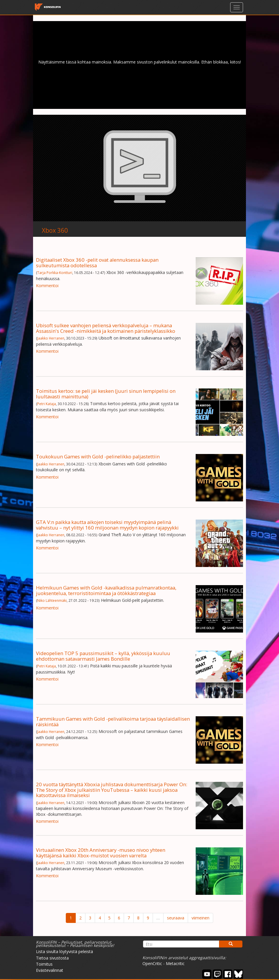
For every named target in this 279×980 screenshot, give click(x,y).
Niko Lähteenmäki (52, 600)
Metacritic (175, 963)
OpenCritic (152, 963)
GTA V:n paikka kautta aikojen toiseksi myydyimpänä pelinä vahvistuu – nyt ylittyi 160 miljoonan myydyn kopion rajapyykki (107, 525)
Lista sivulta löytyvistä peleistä (64, 951)
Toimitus (44, 964)
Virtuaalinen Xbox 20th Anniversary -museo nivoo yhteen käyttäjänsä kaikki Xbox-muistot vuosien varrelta (101, 853)
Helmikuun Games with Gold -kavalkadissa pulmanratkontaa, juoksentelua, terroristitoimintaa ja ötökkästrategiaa (106, 590)
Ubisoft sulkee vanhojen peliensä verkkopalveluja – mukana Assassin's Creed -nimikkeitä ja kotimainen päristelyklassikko (106, 328)
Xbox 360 (55, 230)
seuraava (176, 918)
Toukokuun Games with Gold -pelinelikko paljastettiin (98, 456)
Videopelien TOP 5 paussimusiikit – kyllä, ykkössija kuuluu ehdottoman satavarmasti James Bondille (103, 656)
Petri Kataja (46, 404)
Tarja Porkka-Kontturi (55, 273)
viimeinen (200, 918)
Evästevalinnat (50, 970)
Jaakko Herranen (51, 338)
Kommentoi (47, 286)
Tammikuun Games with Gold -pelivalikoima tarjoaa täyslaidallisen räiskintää (113, 721)
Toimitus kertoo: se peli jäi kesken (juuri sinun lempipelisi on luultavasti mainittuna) (106, 394)
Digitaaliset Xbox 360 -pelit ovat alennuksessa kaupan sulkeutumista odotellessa (97, 262)
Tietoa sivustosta (52, 958)
